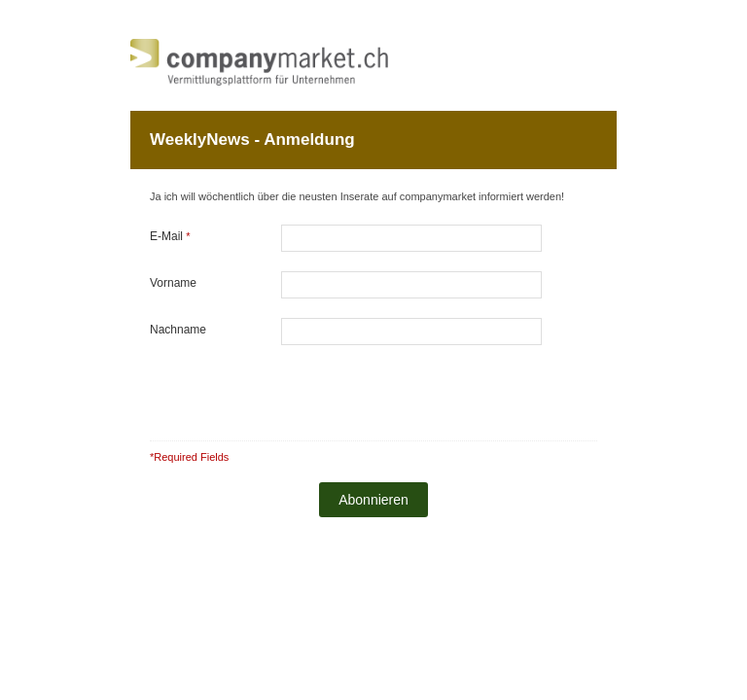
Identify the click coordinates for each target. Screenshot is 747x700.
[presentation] (413, 389)
